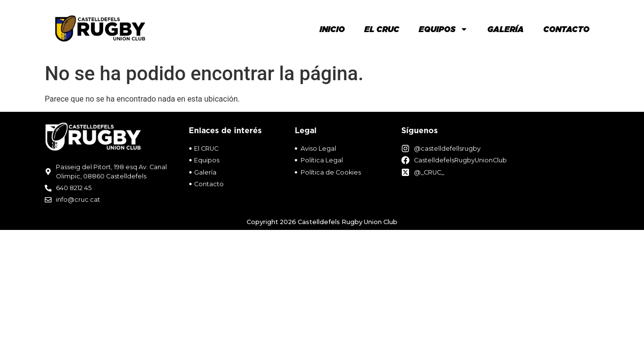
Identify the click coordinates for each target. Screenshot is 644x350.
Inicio (332, 29)
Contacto (566, 29)
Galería (506, 29)
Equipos (443, 29)
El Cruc (382, 29)
